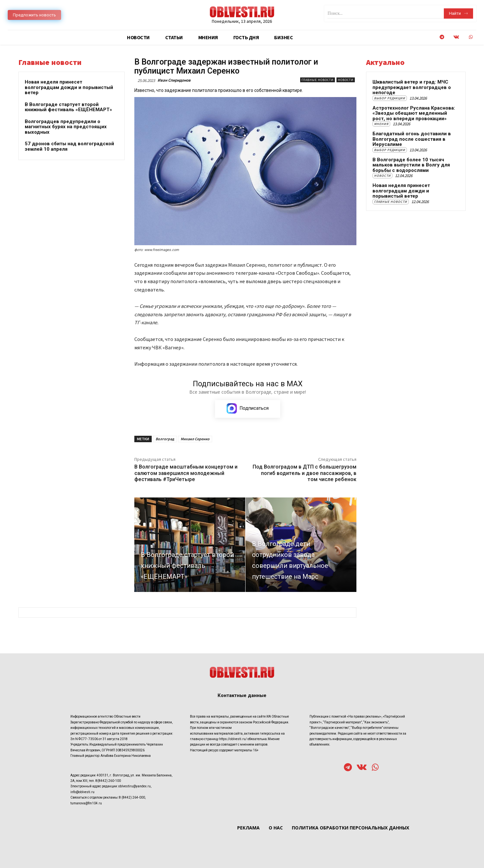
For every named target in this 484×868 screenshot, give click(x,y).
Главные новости (318, 80)
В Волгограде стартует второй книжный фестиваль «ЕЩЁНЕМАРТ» (68, 107)
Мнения (381, 124)
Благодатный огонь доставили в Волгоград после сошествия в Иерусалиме (412, 139)
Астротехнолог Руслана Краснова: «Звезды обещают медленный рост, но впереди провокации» (414, 113)
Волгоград (165, 439)
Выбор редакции (390, 98)
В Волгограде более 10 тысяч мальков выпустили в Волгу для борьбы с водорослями (411, 165)
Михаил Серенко (195, 439)
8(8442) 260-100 (108, 781)
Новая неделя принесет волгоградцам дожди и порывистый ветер (69, 87)
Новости (346, 80)
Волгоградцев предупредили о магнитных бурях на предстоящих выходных (66, 127)
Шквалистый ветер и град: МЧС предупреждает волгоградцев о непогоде (412, 87)
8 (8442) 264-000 (132, 797)
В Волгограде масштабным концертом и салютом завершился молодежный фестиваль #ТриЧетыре (186, 473)
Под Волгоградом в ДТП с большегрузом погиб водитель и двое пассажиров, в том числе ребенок (305, 473)
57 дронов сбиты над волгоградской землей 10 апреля (69, 146)
